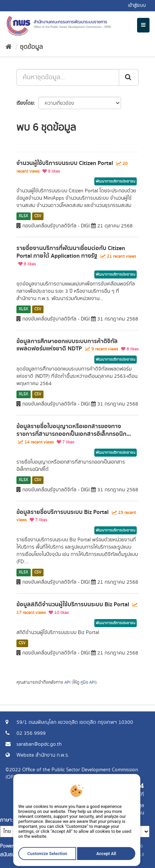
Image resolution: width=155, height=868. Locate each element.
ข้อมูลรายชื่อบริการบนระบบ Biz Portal (63, 512)
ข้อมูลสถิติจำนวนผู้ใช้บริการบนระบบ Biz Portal (73, 604)
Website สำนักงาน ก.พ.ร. (43, 755)
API (67, 682)
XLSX (23, 216)
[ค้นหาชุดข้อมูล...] (68, 77)
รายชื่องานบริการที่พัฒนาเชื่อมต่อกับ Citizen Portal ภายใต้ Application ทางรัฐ (71, 252)
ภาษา (6, 820)
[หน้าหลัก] (9, 47)
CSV (38, 216)
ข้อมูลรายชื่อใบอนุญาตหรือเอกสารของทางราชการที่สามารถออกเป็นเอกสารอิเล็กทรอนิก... (74, 430)
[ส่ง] (129, 77)
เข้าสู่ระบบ (137, 6)
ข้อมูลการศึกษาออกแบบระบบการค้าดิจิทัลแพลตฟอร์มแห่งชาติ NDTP (67, 345)
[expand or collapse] (143, 25)
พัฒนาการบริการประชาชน (116, 181)
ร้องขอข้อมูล (131, 806)
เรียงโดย (25, 103)
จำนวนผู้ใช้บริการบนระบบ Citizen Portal (65, 163)
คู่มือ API (88, 682)
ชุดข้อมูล (31, 47)
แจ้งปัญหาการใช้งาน (123, 813)
